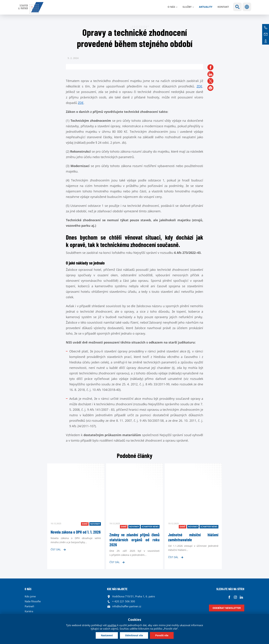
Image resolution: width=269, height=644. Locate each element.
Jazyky (247, 7)
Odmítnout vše (134, 635)
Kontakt (223, 7)
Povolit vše (162, 635)
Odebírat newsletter (227, 608)
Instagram (235, 597)
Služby (187, 7)
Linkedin (241, 597)
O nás (171, 7)
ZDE (199, 86)
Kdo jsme (30, 596)
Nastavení (107, 635)
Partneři (29, 606)
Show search (237, 7)
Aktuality (206, 7)
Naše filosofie (33, 601)
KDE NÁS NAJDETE (117, 589)
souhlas (112, 625)
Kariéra (29, 611)
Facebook (229, 597)
